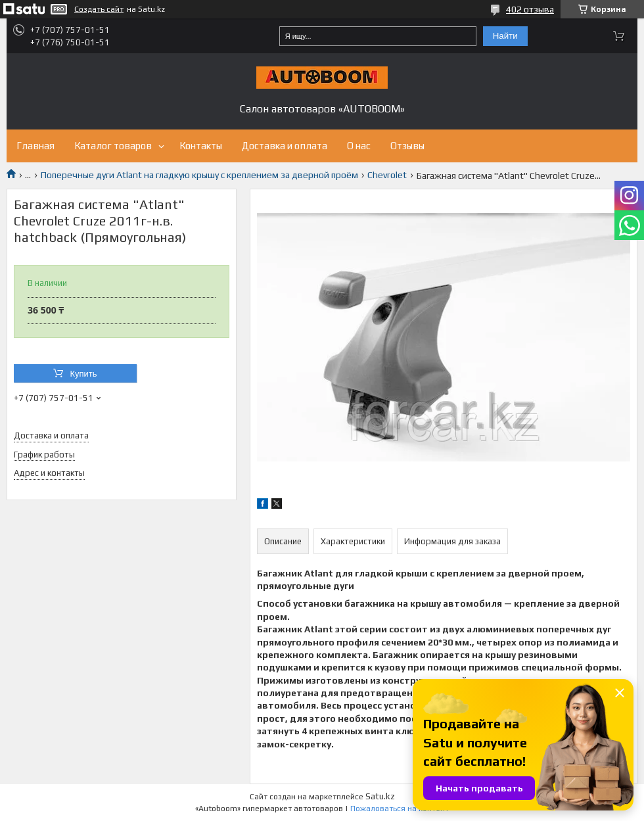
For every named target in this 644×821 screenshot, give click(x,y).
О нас (359, 146)
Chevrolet (387, 175)
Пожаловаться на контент (400, 809)
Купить (83, 374)
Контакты (201, 146)
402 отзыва (530, 9)
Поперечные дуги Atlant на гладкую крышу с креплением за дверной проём (199, 175)
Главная (35, 146)
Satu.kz (380, 796)
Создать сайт (99, 9)
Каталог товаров (113, 146)
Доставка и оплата (285, 146)
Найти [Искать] (505, 36)
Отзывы (407, 146)
